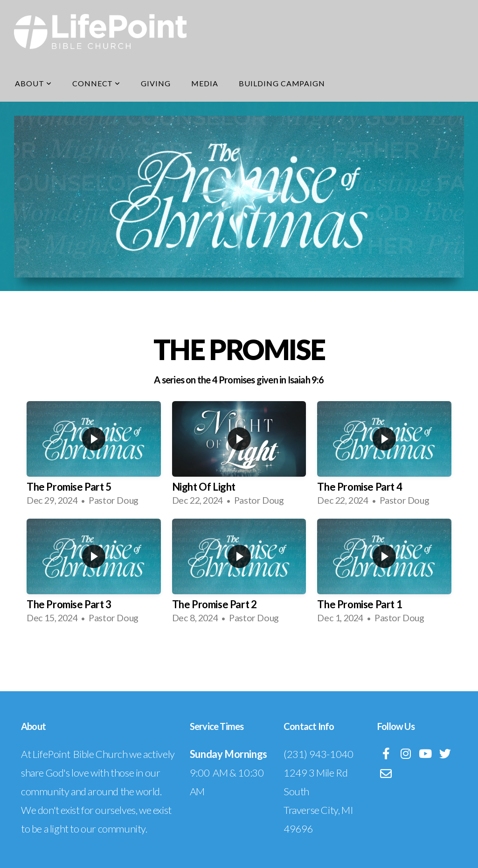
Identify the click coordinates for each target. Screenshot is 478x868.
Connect (97, 83)
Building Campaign (282, 83)
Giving (156, 83)
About (33, 83)
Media (205, 83)
